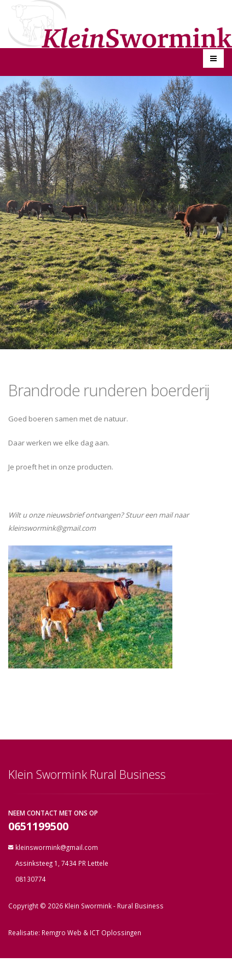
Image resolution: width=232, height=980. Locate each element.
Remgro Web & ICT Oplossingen (91, 932)
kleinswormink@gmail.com (57, 847)
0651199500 (38, 827)
